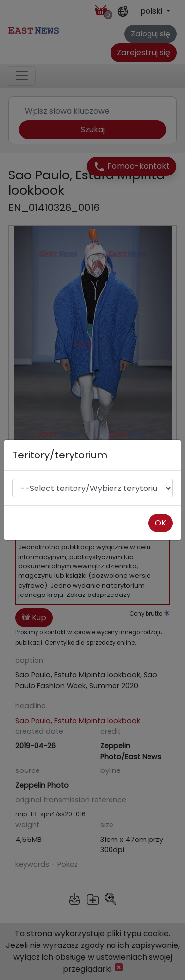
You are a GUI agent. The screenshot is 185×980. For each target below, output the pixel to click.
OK (161, 523)
